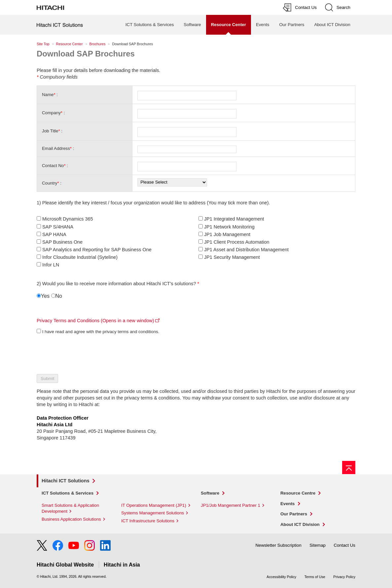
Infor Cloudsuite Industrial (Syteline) (80, 257)
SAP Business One (62, 242)
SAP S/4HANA (58, 227)
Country (50, 183)
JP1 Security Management (232, 257)
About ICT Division (332, 25)
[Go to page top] (349, 467)
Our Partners (292, 25)
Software (192, 25)
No (59, 296)
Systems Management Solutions (153, 513)
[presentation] (87, 353)
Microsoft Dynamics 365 (68, 219)
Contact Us (344, 545)
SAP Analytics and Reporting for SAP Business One (97, 250)
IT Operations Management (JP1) (154, 505)
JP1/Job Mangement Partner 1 (231, 505)
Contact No (53, 166)
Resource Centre (298, 493)
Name (48, 95)
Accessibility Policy (281, 577)
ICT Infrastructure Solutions (148, 521)
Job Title (50, 131)
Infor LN (51, 265)
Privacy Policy (344, 577)
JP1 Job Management (227, 234)
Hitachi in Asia (122, 565)
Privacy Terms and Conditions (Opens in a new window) (95, 321)
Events (263, 25)
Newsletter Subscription (278, 545)
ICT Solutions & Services (150, 25)
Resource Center (70, 44)
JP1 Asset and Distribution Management (246, 250)
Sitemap (318, 545)
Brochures (98, 44)
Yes (45, 296)
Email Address (56, 148)
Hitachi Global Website (65, 565)
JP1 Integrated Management (234, 219)
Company (51, 113)
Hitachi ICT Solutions (66, 481)
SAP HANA (54, 234)
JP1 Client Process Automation (237, 242)
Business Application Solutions (71, 519)
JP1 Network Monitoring (229, 227)
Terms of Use (315, 577)
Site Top (43, 44)
